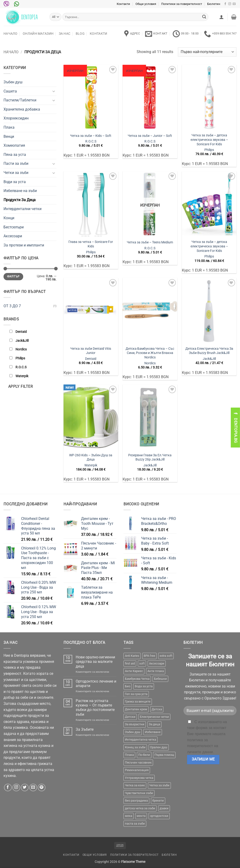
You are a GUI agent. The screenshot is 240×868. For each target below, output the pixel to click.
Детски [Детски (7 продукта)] (130, 717)
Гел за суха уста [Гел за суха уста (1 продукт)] (136, 694)
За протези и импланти (24, 245)
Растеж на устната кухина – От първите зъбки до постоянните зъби (95, 708)
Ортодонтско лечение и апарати (96, 684)
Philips (209, 150)
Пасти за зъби (16, 163)
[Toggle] (54, 91)
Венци (9, 136)
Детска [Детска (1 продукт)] (157, 709)
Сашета (10, 91)
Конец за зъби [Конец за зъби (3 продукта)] (135, 747)
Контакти (123, 4)
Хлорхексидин (16, 118)
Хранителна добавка (22, 109)
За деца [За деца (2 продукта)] (154, 724)
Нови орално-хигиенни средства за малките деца (95, 662)
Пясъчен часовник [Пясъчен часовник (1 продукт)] (138, 762)
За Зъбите (85, 729)
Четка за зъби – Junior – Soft (150, 136)
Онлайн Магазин (38, 34)
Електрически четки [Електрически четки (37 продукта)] (154, 717)
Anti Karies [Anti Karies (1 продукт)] (132, 656)
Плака (9, 127)
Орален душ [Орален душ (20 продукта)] (159, 747)
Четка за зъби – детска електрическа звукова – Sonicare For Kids (209, 140)
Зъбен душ (13, 82)
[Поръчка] (207, 52)
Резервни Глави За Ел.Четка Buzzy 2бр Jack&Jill (150, 457)
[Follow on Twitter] (25, 788)
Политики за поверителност (182, 4)
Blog (80, 34)
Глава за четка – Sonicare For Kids (91, 244)
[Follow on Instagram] (230, 4)
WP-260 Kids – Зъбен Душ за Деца (91, 457)
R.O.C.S (91, 141)
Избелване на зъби (20, 191)
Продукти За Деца (20, 200)
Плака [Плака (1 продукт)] (129, 755)
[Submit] (204, 17)
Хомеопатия (14, 145)
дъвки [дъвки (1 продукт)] (164, 808)
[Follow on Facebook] (225, 4)
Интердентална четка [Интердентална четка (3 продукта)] (141, 739)
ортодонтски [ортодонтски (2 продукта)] (159, 816)
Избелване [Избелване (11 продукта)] (153, 732)
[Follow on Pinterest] (42, 788)
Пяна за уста (15, 155)
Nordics (150, 363)
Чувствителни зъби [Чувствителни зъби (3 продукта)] (139, 793)
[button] (221, 17)
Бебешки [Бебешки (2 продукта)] (160, 679)
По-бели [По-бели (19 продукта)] (144, 755)
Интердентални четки (22, 209)
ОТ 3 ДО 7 (12, 306)
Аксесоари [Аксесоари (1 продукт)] (157, 663)
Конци (9, 218)
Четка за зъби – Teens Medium (150, 242)
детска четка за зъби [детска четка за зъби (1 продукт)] (140, 808)
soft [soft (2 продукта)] (142, 663)
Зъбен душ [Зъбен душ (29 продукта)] (133, 732)
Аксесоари (13, 236)
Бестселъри (14, 227)
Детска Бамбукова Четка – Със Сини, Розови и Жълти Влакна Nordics (150, 353)
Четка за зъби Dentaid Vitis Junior (91, 351)
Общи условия (146, 4)
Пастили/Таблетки (20, 100)
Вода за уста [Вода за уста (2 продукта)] (144, 686)
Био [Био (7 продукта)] (128, 686)
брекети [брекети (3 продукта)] (158, 801)
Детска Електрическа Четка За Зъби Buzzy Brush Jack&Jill (209, 351)
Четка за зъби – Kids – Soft (91, 136)
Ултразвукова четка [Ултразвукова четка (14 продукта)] (139, 778)
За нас (65, 34)
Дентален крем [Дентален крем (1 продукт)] (136, 709)
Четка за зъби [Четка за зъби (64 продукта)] (159, 785)
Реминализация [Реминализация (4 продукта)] (137, 770)
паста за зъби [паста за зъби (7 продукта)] (135, 824)
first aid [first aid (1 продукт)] (130, 663)
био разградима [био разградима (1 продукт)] (136, 801)
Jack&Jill (209, 359)
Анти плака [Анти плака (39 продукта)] (156, 671)
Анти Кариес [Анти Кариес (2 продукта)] (134, 671)
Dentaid (91, 359)
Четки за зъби (16, 173)
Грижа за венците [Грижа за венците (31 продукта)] (138, 701)
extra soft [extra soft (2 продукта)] (166, 656)
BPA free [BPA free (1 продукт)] (149, 656)
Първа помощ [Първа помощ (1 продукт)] (164, 755)
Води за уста (15, 182)
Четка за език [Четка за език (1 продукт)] (135, 785)
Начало (11, 34)
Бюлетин (214, 4)
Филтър (13, 277)
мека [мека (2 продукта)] (129, 816)
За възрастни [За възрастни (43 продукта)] (135, 724)
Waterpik (91, 465)
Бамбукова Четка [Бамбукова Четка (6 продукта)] (137, 679)
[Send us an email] (234, 4)
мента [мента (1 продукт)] (141, 816)
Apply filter (21, 387)
